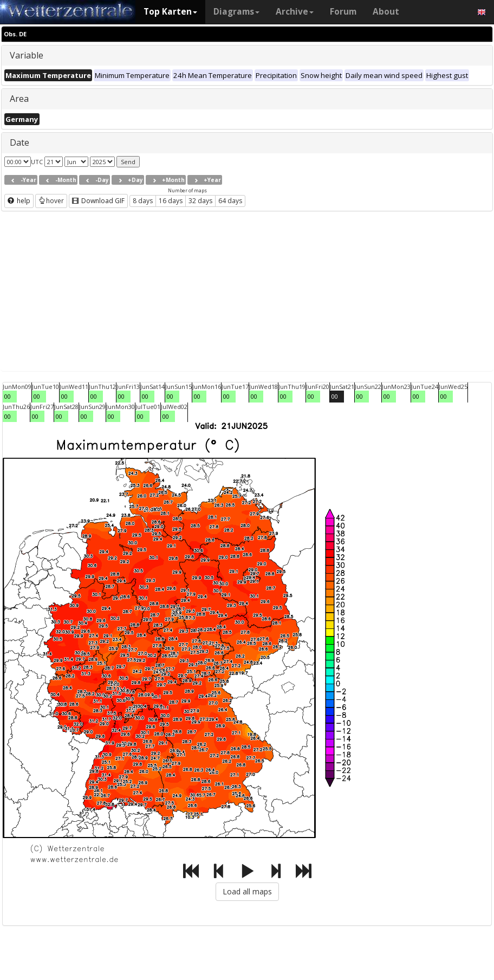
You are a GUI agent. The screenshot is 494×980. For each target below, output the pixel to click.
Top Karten (170, 12)
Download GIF (98, 201)
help (19, 201)
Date (19, 142)
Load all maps (247, 891)
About (386, 12)
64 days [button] (230, 201)
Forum (343, 12)
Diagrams (236, 12)
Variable (27, 55)
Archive (295, 12)
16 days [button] (171, 201)
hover (51, 201)
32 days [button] (200, 201)
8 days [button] (143, 201)
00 (8, 396)
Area (19, 99)
